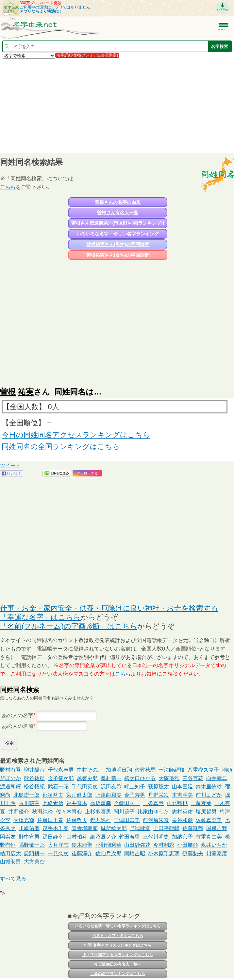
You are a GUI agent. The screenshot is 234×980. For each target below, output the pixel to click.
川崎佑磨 (29, 828)
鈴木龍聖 (82, 845)
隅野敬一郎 (32, 845)
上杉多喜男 (98, 812)
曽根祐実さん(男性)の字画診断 (117, 244)
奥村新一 (111, 778)
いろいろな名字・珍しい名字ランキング (118, 234)
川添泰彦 (217, 853)
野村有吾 (10, 770)
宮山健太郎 (79, 795)
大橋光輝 (24, 820)
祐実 (26, 392)
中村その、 (90, 770)
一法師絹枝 (172, 770)
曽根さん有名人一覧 (118, 213)
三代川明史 (156, 837)
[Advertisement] (117, 105)
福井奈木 (77, 803)
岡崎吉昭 (135, 853)
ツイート (10, 466)
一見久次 (58, 853)
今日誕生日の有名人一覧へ (118, 964)
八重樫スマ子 (203, 770)
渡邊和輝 (10, 787)
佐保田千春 (50, 820)
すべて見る (13, 879)
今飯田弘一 (127, 803)
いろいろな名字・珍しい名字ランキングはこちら (118, 926)
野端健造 (140, 828)
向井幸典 (217, 778)
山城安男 (10, 862)
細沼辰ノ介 (103, 837)
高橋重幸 (101, 803)
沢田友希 (111, 787)
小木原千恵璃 (164, 853)
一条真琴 (153, 803)
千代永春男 (61, 770)
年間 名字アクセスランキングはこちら (117, 945)
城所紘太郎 (114, 828)
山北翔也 (177, 803)
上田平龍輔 (166, 828)
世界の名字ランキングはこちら (118, 974)
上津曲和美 (109, 795)
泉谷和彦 (182, 820)
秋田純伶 (42, 812)
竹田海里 (129, 837)
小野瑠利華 (109, 845)
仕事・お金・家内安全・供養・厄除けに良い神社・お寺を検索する (109, 608)
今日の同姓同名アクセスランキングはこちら (76, 435)
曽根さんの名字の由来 (118, 202)
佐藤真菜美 (209, 820)
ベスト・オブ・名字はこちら (118, 936)
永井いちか (214, 845)
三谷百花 (193, 778)
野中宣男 (29, 837)
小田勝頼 (188, 845)
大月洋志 (58, 845)
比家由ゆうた (153, 812)
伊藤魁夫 (193, 853)
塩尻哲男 (206, 812)
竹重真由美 (209, 837)
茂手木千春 (56, 828)
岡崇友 (8, 837)
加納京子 (182, 837)
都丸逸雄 (101, 820)
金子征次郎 (61, 778)
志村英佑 (182, 812)
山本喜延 (182, 787)
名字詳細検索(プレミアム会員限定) (87, 55)
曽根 (8, 392)
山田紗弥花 (137, 845)
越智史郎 (87, 778)
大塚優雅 (169, 778)
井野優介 (19, 812)
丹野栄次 (159, 795)
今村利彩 (164, 845)
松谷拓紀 (34, 787)
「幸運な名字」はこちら (40, 617)
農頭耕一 (34, 853)
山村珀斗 (77, 837)
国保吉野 (217, 828)
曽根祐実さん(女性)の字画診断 (117, 255)
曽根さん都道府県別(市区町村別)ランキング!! (118, 223)
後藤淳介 (82, 853)
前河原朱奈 (156, 820)
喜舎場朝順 (85, 828)
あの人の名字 (18, 715)
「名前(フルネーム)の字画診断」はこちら (69, 626)
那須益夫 (53, 795)
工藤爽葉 (201, 803)
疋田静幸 (53, 837)
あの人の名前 (18, 726)
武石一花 (58, 787)
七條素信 (53, 803)
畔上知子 (135, 787)
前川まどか (209, 795)
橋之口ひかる (140, 778)
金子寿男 (135, 795)
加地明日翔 (119, 770)
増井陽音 (34, 770)
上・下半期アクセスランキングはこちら (118, 955)
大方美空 (34, 862)
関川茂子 (124, 812)
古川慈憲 (29, 803)
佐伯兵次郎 (109, 853)
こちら (8, 187)
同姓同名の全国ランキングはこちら (61, 447)
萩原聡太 (159, 787)
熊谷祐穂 (34, 778)
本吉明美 (182, 795)
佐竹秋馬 (145, 770)
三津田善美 (127, 820)
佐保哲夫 (77, 820)
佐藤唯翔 (193, 828)
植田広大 (10, 853)
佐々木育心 (69, 812)
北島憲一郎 (26, 795)
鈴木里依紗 (209, 787)
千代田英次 (85, 787)
